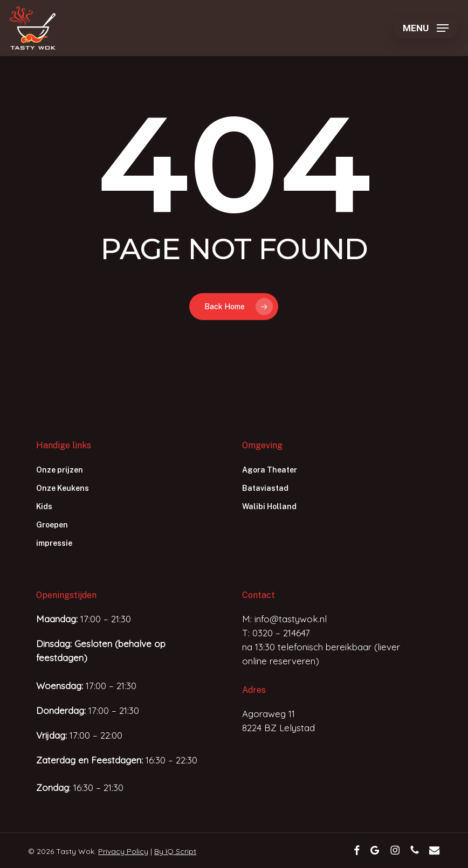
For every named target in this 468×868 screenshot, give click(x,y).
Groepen (52, 525)
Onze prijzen (60, 470)
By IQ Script (175, 851)
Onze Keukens (63, 488)
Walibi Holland (269, 506)
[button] (426, 28)
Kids (44, 506)
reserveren (292, 661)
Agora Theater (270, 470)
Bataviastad (265, 488)
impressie (54, 543)
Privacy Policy (123, 851)
